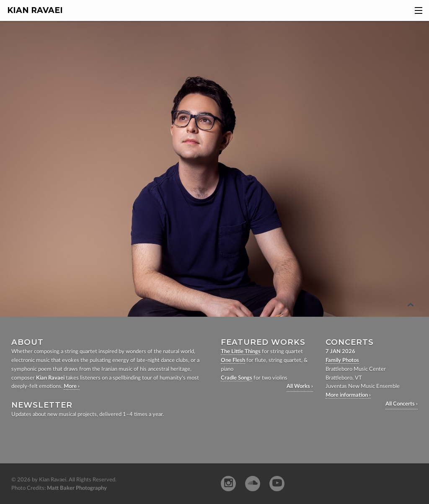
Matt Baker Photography (77, 488)
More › (72, 386)
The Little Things (241, 352)
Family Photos (342, 361)
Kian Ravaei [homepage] (35, 10)
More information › (348, 395)
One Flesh (233, 361)
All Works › (300, 386)
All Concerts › (402, 404)
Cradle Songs (236, 378)
